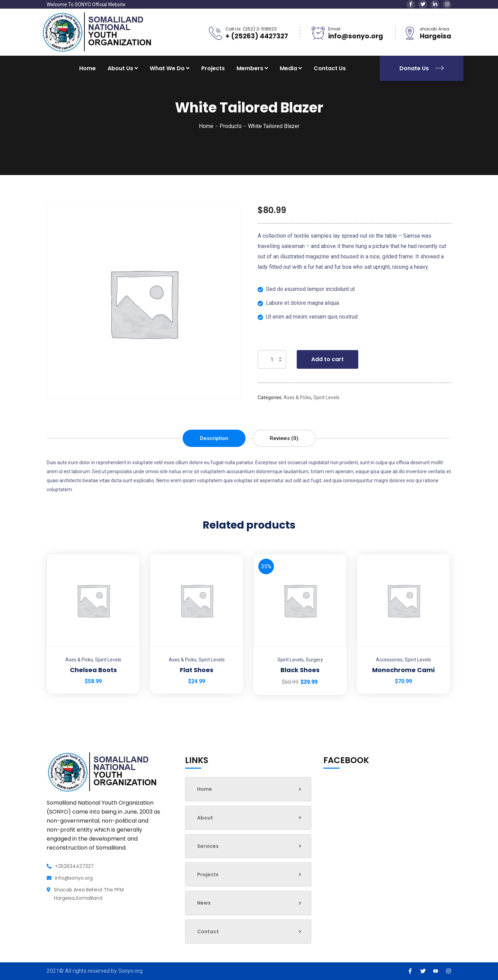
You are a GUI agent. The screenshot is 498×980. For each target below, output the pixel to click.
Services (249, 846)
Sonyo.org (130, 971)
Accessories (389, 660)
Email (334, 29)
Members (250, 68)
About (249, 818)
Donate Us (422, 68)
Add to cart (328, 359)
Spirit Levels (326, 397)
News (249, 903)
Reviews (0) (284, 438)
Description (214, 438)
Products (231, 126)
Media (288, 68)
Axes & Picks (297, 397)
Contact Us (330, 68)
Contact (249, 932)
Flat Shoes (197, 670)
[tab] (214, 438)
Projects (213, 68)
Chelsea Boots (93, 670)
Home (206, 126)
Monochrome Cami (403, 670)
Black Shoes (300, 670)
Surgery (314, 660)
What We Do (167, 68)
